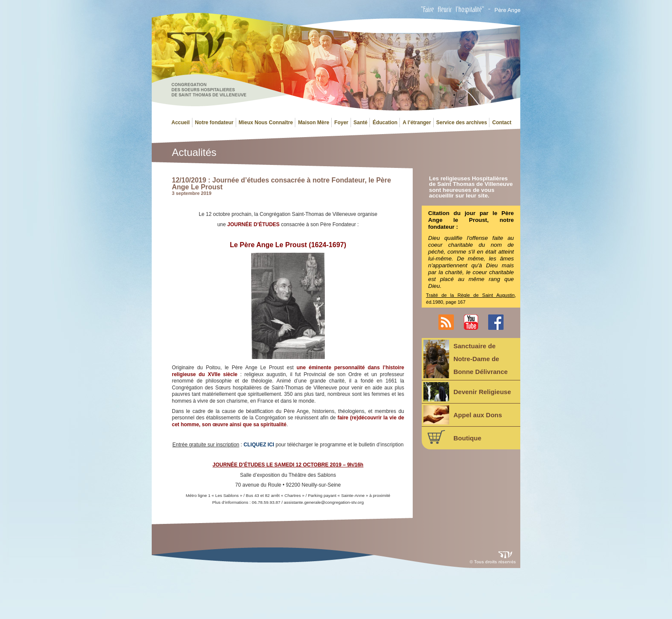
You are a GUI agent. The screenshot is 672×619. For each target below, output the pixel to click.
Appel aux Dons (463, 415)
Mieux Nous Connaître (266, 123)
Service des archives (462, 123)
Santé (361, 123)
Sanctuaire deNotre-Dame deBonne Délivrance (466, 359)
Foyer (341, 123)
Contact (502, 123)
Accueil (181, 123)
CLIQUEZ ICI (259, 445)
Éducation (385, 123)
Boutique (452, 437)
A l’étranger (417, 123)
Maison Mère (313, 123)
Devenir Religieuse (467, 392)
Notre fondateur (214, 123)
